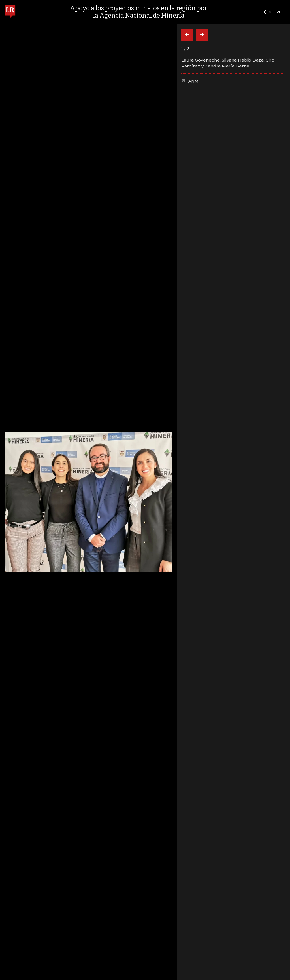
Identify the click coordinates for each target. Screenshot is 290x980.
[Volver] (187, 35)
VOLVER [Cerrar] (274, 12)
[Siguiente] (202, 35)
